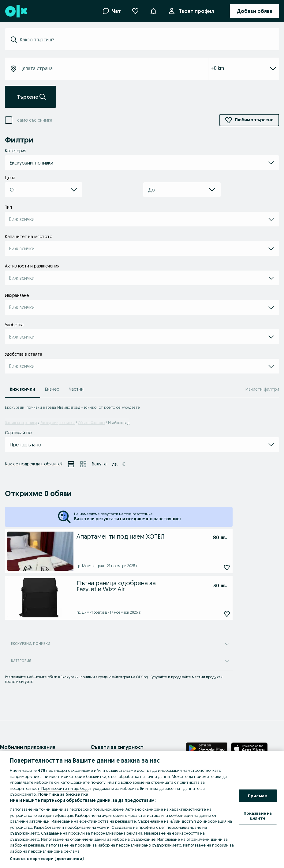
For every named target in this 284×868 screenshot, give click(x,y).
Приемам (258, 795)
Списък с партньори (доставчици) (47, 859)
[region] (142, 809)
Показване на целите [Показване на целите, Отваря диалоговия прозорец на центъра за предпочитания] (258, 816)
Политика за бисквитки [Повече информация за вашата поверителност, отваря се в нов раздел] (63, 794)
